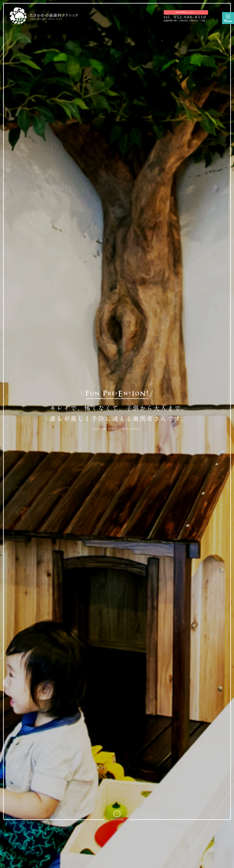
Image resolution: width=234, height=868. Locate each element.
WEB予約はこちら (186, 12)
